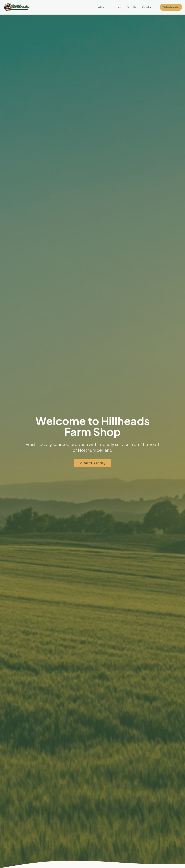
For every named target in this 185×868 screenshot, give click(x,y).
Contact (148, 7)
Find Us (131, 7)
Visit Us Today (92, 463)
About (102, 7)
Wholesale (171, 7)
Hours (117, 7)
